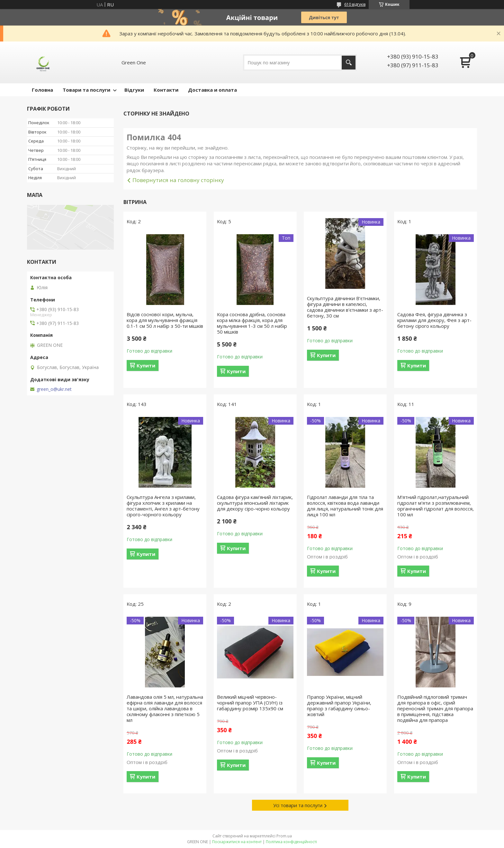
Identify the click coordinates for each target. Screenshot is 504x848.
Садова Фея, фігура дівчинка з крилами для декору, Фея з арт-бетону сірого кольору (434, 320)
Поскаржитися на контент (237, 842)
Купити (146, 365)
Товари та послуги (86, 90)
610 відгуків (355, 4)
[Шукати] (349, 63)
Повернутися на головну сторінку (178, 180)
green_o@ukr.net (54, 389)
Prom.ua (284, 836)
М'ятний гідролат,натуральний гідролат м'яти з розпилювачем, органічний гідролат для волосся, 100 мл (436, 506)
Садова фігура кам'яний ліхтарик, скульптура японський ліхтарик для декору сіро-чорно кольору (255, 503)
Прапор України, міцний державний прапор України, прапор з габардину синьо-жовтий (339, 705)
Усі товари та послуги (298, 805)
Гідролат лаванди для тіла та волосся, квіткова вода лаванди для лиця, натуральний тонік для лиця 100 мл (345, 506)
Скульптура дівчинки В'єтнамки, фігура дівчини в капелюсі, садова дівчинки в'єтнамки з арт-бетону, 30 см (345, 307)
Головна (42, 90)
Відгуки (134, 90)
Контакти (166, 90)
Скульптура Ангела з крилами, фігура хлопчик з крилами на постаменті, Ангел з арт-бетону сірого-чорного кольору (163, 506)
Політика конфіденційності (291, 842)
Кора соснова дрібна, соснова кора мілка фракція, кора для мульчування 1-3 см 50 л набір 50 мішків (252, 323)
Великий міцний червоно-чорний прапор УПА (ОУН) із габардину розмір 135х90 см (250, 703)
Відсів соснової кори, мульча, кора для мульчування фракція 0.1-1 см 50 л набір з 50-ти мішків (165, 320)
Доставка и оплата (212, 90)
